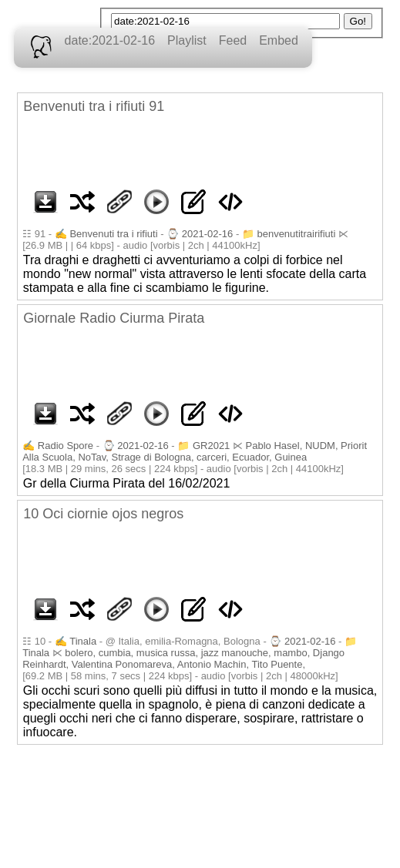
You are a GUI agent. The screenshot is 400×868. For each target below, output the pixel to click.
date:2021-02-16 (110, 40)
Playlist (187, 40)
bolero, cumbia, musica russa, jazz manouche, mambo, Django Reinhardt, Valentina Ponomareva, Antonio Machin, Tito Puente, (183, 659)
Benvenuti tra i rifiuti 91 (94, 106)
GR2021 (211, 446)
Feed (233, 40)
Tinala (83, 641)
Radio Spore (66, 446)
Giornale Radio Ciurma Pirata (114, 318)
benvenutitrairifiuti (296, 234)
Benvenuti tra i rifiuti (113, 234)
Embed (279, 40)
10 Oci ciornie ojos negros (103, 514)
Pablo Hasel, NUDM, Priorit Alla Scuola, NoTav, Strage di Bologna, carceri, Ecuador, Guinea (195, 451)
